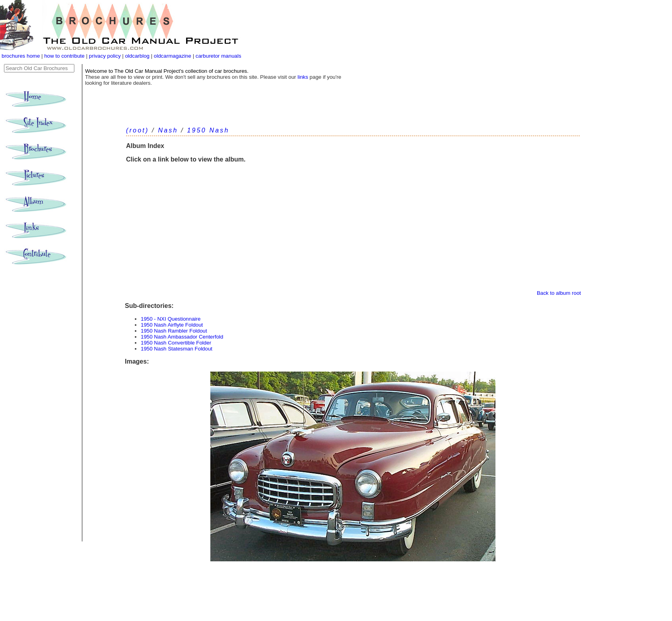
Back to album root (559, 293)
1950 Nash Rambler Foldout (174, 331)
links (303, 77)
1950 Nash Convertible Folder (176, 343)
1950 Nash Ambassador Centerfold (182, 337)
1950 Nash (208, 130)
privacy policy (106, 56)
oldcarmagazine (173, 56)
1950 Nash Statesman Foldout (177, 349)
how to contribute (64, 56)
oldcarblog (137, 56)
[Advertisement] (353, 230)
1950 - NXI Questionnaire (171, 319)
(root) (137, 130)
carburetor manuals (218, 56)
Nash (168, 130)
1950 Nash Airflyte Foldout (172, 325)
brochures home (21, 56)
